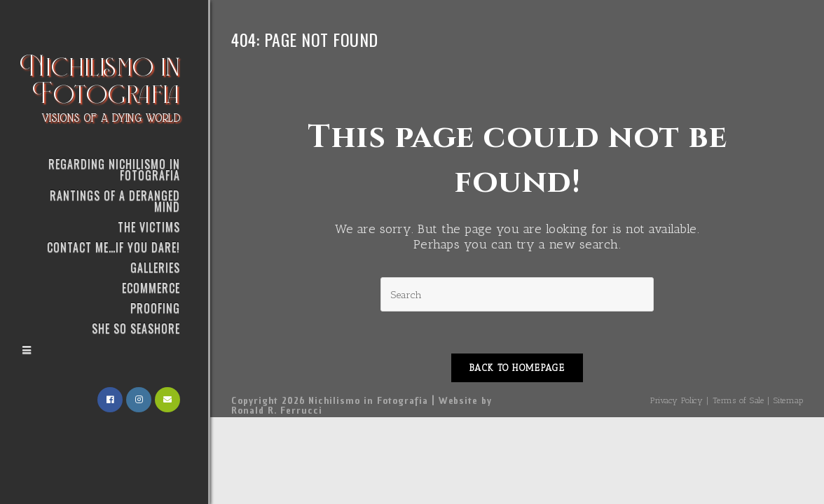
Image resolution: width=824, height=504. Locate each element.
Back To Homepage (517, 368)
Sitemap (789, 400)
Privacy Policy (677, 400)
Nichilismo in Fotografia (101, 86)
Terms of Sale (739, 400)
